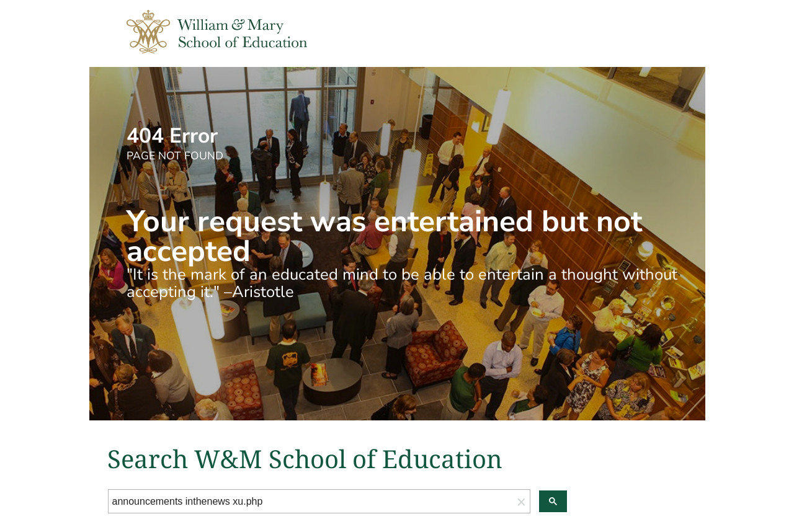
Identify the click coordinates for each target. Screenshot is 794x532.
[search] (311, 502)
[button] (522, 501)
